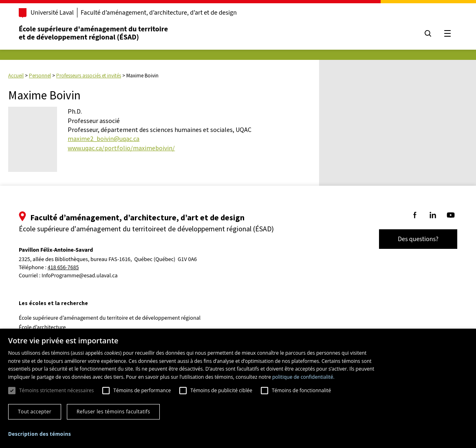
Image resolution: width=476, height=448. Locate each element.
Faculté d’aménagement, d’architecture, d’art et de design (159, 13)
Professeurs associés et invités (89, 76)
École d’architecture (42, 327)
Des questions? (418, 239)
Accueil (16, 76)
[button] (40, 434)
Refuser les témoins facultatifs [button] (113, 412)
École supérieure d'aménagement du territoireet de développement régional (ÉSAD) (93, 33)
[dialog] (238, 388)
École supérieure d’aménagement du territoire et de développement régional (110, 318)
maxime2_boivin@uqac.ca (104, 138)
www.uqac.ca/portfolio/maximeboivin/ (121, 148)
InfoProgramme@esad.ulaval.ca (80, 276)
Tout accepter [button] (35, 412)
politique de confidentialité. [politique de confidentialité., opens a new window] (303, 377)
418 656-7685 (63, 268)
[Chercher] (428, 33)
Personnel (40, 76)
